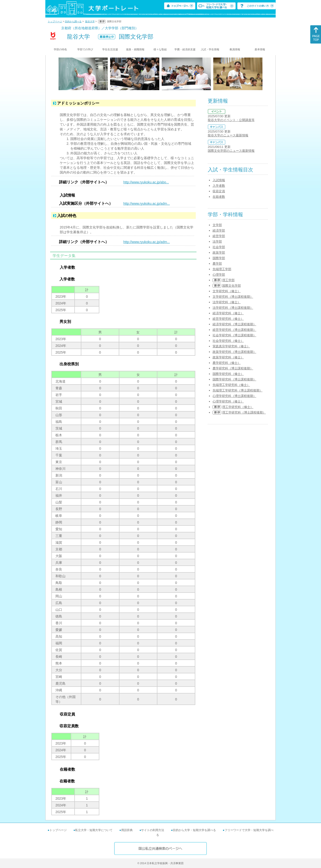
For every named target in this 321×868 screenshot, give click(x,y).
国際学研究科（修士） (228, 374)
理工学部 (228, 280)
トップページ (55, 21)
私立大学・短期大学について (94, 830)
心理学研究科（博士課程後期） (234, 396)
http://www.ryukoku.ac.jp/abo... (146, 182)
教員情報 (235, 49)
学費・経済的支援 (185, 49)
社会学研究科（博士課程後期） (234, 335)
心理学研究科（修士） (228, 401)
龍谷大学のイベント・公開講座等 (231, 120)
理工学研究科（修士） (238, 407)
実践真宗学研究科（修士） (231, 346)
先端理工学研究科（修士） (231, 385)
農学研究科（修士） (227, 363)
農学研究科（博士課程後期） (233, 368)
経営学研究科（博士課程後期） (234, 330)
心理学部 (219, 275)
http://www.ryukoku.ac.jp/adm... (147, 204)
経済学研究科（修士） (228, 313)
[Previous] (60, 74)
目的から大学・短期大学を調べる (194, 830)
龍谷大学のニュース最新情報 (228, 135)
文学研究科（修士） (227, 291)
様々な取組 (160, 49)
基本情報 (260, 49)
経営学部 (219, 236)
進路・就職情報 (135, 49)
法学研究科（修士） (227, 302)
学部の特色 (60, 49)
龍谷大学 (90, 21)
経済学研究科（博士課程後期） (234, 324)
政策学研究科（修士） (228, 357)
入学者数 (219, 186)
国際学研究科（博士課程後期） (234, 379)
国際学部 (219, 258)
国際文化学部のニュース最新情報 (231, 151)
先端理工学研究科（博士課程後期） (238, 390)
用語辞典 (127, 830)
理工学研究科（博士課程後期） (244, 412)
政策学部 (219, 253)
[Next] (261, 74)
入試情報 (219, 180)
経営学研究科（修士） (228, 319)
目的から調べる (73, 21)
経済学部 (219, 230)
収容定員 (219, 191)
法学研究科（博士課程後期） (233, 308)
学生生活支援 (110, 49)
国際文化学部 (232, 286)
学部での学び (85, 49)
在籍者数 (219, 197)
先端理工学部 (222, 269)
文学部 (217, 225)
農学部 (217, 264)
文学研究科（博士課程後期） (233, 297)
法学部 (217, 242)
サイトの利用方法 (153, 830)
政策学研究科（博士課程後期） (234, 352)
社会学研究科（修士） (228, 341)
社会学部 (219, 247)
